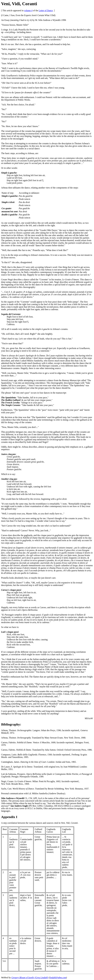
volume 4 (28, 10)
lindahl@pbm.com (58, 978)
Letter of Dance (46, 10)
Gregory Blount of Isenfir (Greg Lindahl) (30, 978)
